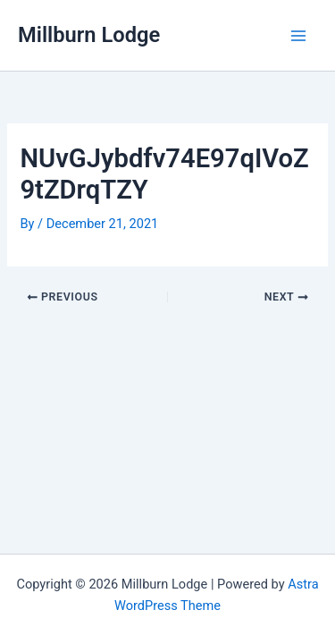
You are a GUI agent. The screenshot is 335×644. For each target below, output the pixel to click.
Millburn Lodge (89, 35)
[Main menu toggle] (298, 36)
